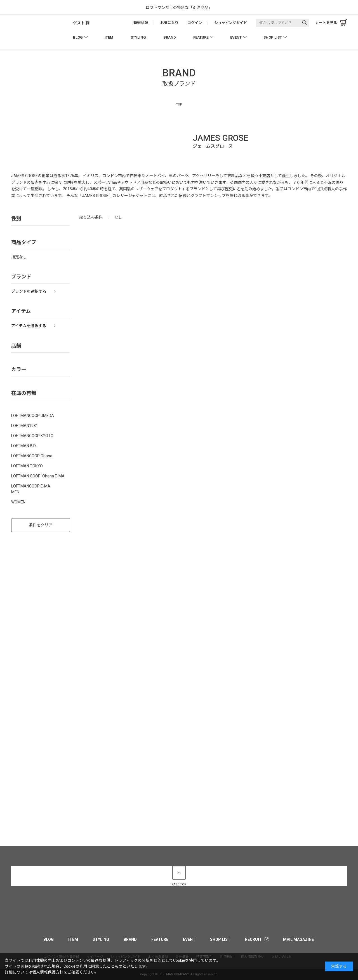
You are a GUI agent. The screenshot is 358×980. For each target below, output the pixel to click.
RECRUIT (253, 939)
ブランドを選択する (29, 291)
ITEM (109, 37)
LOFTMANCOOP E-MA (31, 486)
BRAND (170, 37)
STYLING (138, 37)
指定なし (19, 257)
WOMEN (18, 502)
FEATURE (201, 37)
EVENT (236, 37)
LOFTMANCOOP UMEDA (33, 416)
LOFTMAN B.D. (24, 446)
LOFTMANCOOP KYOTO (32, 436)
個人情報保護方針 (48, 972)
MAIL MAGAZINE (298, 939)
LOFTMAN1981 (25, 426)
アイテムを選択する (29, 326)
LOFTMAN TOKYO (27, 466)
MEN (15, 492)
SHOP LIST (273, 37)
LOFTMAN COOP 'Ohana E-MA (38, 476)
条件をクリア (41, 525)
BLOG (78, 37)
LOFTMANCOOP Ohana (32, 456)
